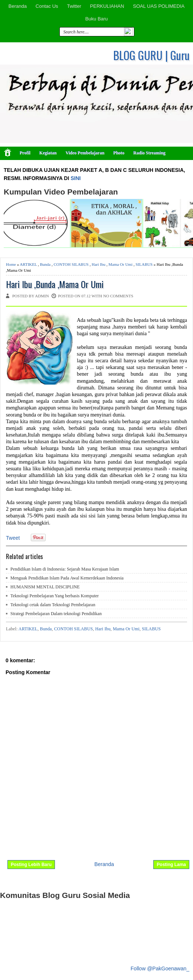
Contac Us (47, 6)
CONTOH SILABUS (71, 264)
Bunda (45, 264)
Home (11, 264)
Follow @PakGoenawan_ (160, 968)
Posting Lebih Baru (31, 865)
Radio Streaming (149, 153)
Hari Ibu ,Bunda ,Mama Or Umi (55, 284)
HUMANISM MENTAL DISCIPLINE (45, 587)
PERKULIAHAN (107, 6)
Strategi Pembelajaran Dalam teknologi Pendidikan (56, 614)
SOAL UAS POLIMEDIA (159, 6)
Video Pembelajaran (85, 153)
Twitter (74, 6)
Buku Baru (97, 19)
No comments (118, 296)
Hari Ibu (99, 264)
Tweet (13, 538)
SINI (76, 178)
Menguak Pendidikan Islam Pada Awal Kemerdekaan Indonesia (67, 578)
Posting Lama (171, 865)
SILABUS (144, 264)
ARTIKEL (28, 264)
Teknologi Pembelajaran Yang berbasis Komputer (55, 596)
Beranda (18, 6)
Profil (25, 153)
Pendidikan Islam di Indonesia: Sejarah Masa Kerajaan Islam (65, 569)
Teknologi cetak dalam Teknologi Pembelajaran (53, 605)
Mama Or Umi (120, 264)
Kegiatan (48, 153)
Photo (119, 153)
